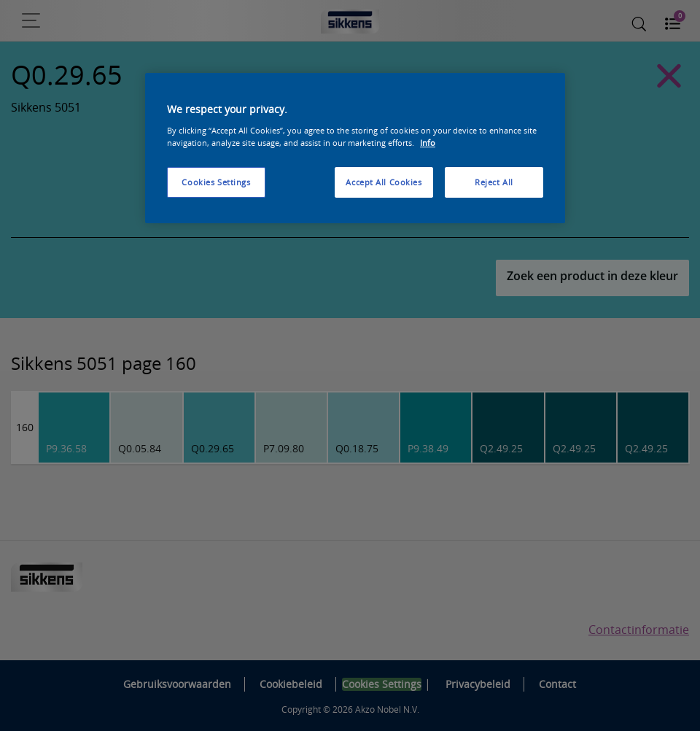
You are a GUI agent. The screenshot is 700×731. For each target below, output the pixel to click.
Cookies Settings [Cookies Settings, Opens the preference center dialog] (216, 182)
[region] (355, 148)
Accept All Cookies (384, 182)
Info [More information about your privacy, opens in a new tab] (428, 143)
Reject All (494, 182)
